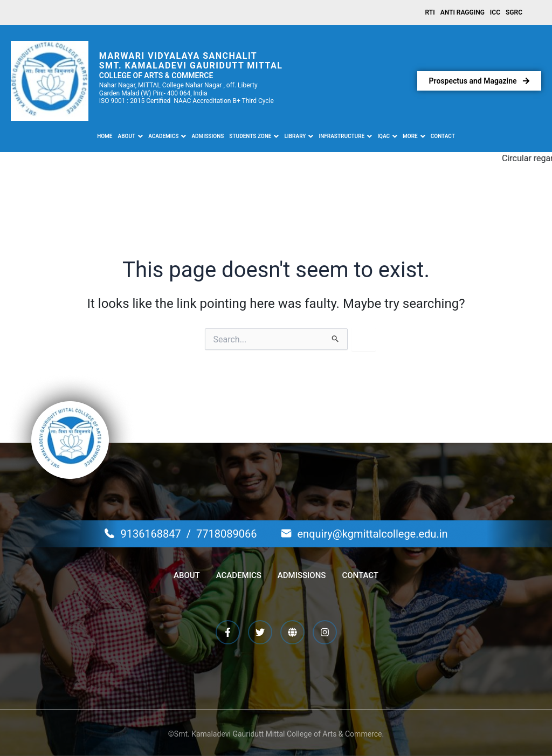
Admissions (208, 136)
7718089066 (226, 534)
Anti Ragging (463, 12)
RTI (430, 12)
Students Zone (254, 136)
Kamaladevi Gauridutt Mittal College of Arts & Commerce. (287, 734)
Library (299, 136)
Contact (443, 136)
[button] (131, 136)
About (131, 136)
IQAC (387, 136)
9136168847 (150, 534)
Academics (167, 136)
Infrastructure (345, 136)
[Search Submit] (336, 339)
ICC (495, 12)
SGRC (514, 12)
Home (105, 136)
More (414, 136)
